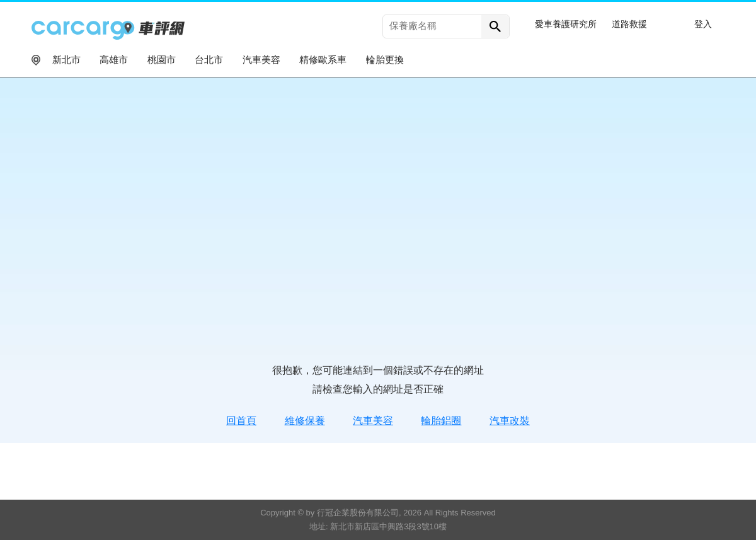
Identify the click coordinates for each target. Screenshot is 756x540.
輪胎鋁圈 (441, 421)
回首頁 (241, 421)
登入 (703, 24)
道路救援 (629, 24)
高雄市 (114, 60)
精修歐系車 (323, 60)
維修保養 (305, 421)
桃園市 (162, 60)
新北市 (66, 60)
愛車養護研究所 (566, 24)
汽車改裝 (510, 421)
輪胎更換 (385, 60)
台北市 (209, 60)
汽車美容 (261, 60)
